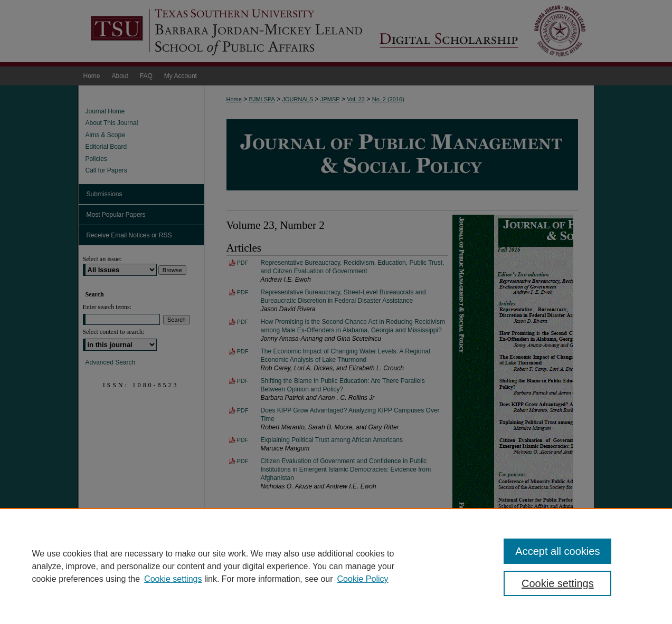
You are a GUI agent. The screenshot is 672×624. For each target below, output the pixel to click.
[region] (336, 566)
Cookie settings (173, 579)
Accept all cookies (557, 551)
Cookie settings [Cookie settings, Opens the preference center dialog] (558, 583)
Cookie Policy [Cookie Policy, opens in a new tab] (363, 579)
